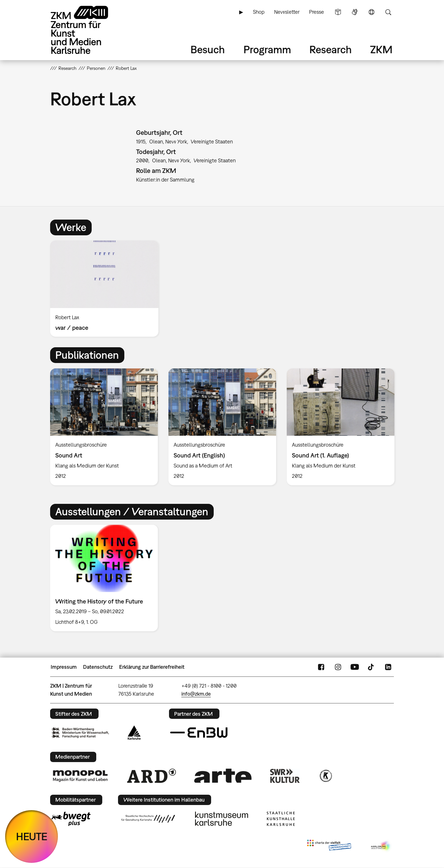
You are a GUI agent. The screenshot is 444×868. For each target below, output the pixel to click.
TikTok (372, 667)
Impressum (64, 667)
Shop (259, 12)
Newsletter (287, 12)
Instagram (338, 667)
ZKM (381, 49)
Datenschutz (98, 667)
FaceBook (321, 667)
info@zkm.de (196, 694)
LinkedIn (388, 667)
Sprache (372, 12)
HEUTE (32, 836)
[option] (107, 289)
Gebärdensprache (355, 12)
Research (331, 49)
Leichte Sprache (338, 12)
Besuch (208, 49)
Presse (317, 12)
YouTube (355, 667)
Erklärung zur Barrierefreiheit (152, 667)
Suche (388, 12)
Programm (267, 49)
